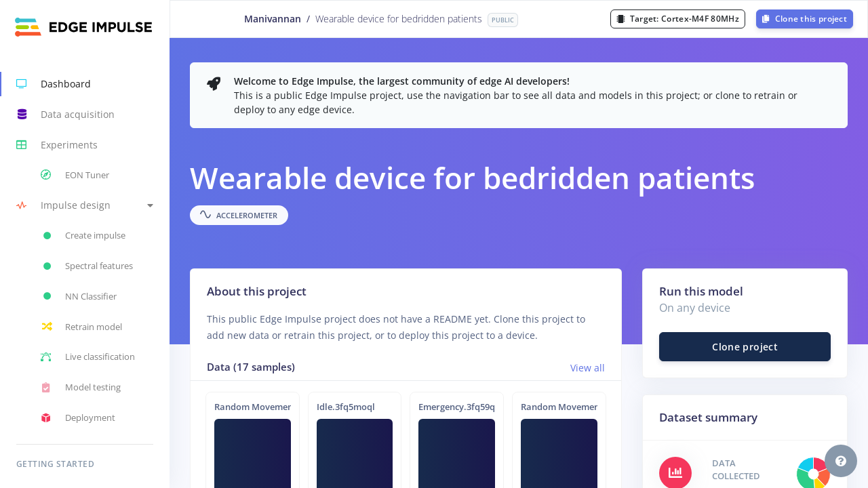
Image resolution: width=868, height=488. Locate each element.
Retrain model (81, 327)
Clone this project (805, 19)
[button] (85, 206)
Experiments (57, 145)
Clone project (745, 347)
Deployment (78, 418)
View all (588, 368)
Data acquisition (65, 115)
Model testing (81, 388)
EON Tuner (75, 175)
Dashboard (54, 84)
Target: (678, 19)
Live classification (88, 357)
